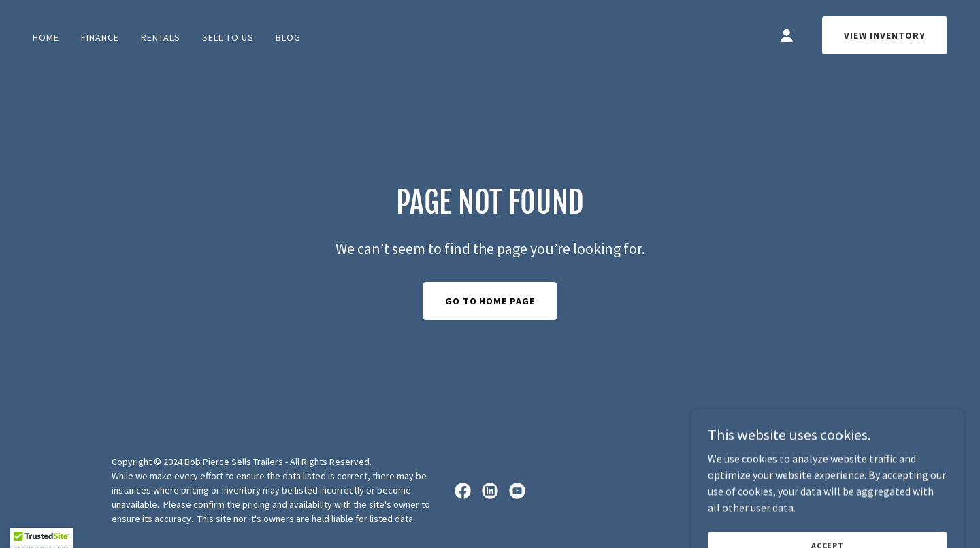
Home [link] (46, 37)
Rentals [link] (161, 37)
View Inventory (885, 35)
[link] (463, 491)
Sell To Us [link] (228, 37)
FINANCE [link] (100, 37)
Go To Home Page (490, 301)
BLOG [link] (288, 37)
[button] (787, 35)
